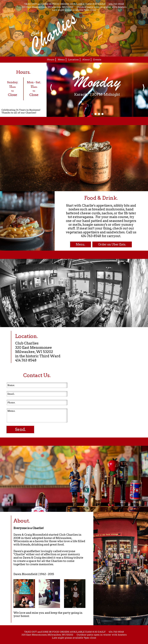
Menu (61, 60)
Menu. (81, 244)
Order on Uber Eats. (112, 244)
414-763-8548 (116, 4)
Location (73, 60)
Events (97, 60)
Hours (51, 60)
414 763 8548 (26, 360)
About (86, 60)
